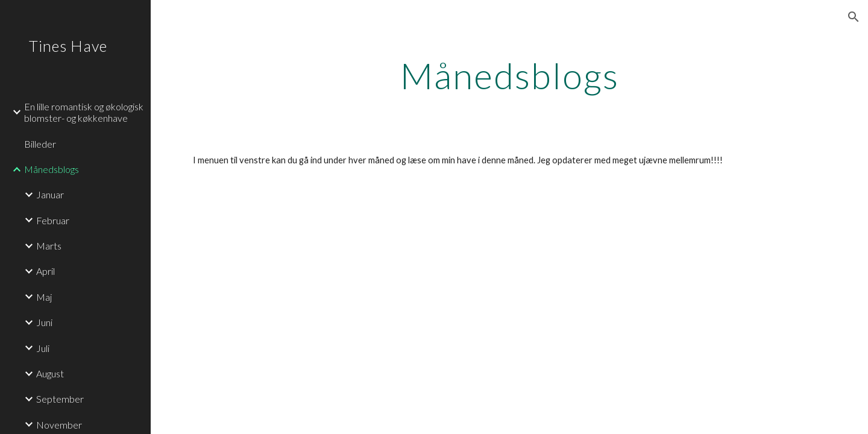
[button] (854, 17)
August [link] (50, 373)
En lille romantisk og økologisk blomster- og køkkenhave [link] (84, 112)
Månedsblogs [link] (52, 169)
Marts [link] (49, 246)
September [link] (60, 399)
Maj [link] (44, 297)
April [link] (46, 271)
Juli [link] (43, 348)
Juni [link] (44, 322)
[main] (510, 75)
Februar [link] (53, 220)
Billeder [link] (40, 144)
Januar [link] (50, 194)
